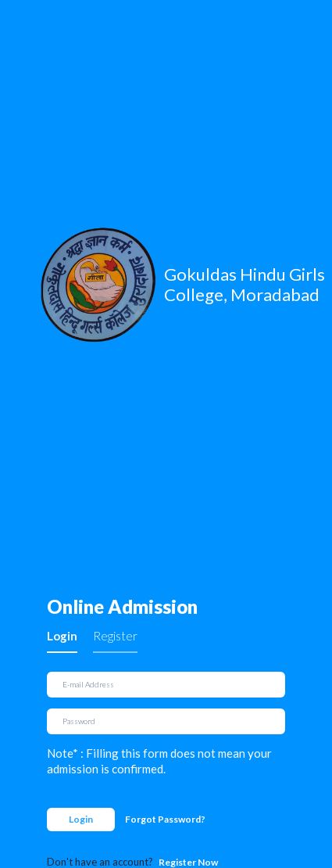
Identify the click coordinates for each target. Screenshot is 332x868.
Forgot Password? (165, 819)
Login (62, 636)
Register (115, 636)
